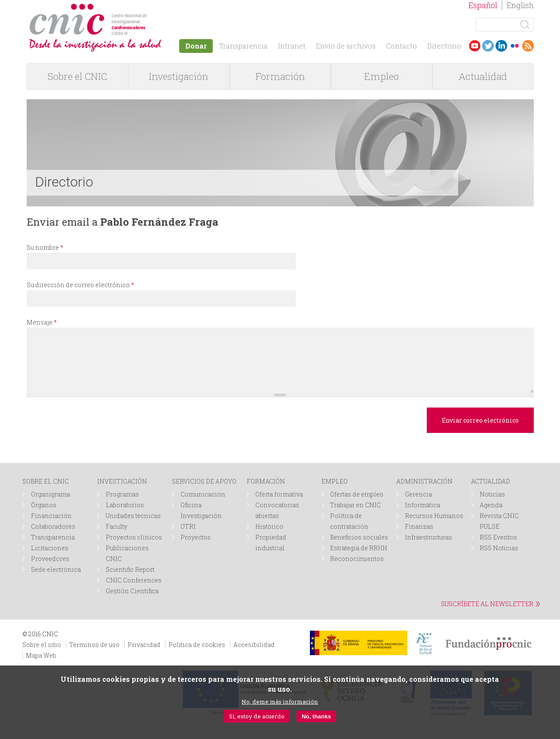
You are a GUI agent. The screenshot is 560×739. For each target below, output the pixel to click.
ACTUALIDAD (491, 481)
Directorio (444, 46)
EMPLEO (335, 481)
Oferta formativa (279, 494)
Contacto (401, 46)
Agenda (491, 505)
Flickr (515, 46)
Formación (280, 76)
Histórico (269, 526)
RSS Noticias (499, 548)
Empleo (381, 76)
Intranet (292, 46)
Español (483, 5)
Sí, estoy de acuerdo (257, 716)
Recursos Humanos (434, 516)
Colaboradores (53, 526)
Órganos (44, 505)
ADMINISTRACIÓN (424, 481)
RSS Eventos (498, 537)
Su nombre (45, 247)
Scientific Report (130, 569)
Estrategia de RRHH (359, 548)
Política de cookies (197, 645)
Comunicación (203, 494)
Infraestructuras (428, 537)
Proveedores (50, 559)
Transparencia (243, 46)
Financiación (51, 516)
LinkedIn (501, 46)
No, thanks (316, 716)
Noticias (492, 494)
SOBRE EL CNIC (46, 481)
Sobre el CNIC (77, 76)
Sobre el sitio (42, 645)
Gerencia (418, 494)
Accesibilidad (254, 645)
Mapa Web (41, 655)
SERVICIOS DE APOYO (204, 481)
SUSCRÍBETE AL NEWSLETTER (487, 604)
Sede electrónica (56, 569)
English (520, 5)
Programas (122, 494)
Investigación (179, 76)
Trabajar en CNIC (355, 505)
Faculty (116, 526)
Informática (422, 505)
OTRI (188, 526)
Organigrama (50, 494)
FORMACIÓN (266, 481)
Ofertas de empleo (357, 494)
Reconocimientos (357, 559)
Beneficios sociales (359, 537)
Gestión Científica (132, 591)
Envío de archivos (346, 46)
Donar (196, 46)
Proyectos (196, 537)
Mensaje (42, 322)
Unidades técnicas (133, 516)
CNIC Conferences (134, 580)
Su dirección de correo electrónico (80, 285)
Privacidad (144, 645)
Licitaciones (50, 548)
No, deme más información (280, 702)
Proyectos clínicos (134, 537)
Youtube (475, 46)
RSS (528, 46)
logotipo (150, 8)
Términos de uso (94, 645)
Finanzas (419, 526)
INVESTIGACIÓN (122, 481)
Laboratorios (125, 505)
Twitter (488, 46)
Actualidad (483, 76)
